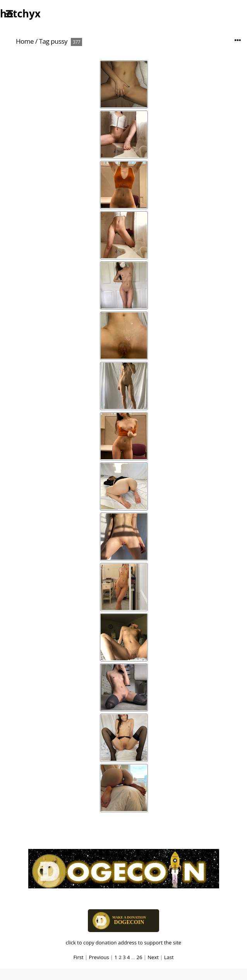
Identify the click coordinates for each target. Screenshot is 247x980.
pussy (59, 41)
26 (140, 957)
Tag (44, 41)
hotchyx (20, 14)
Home (25, 41)
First (78, 957)
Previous (99, 957)
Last (169, 957)
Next (153, 957)
